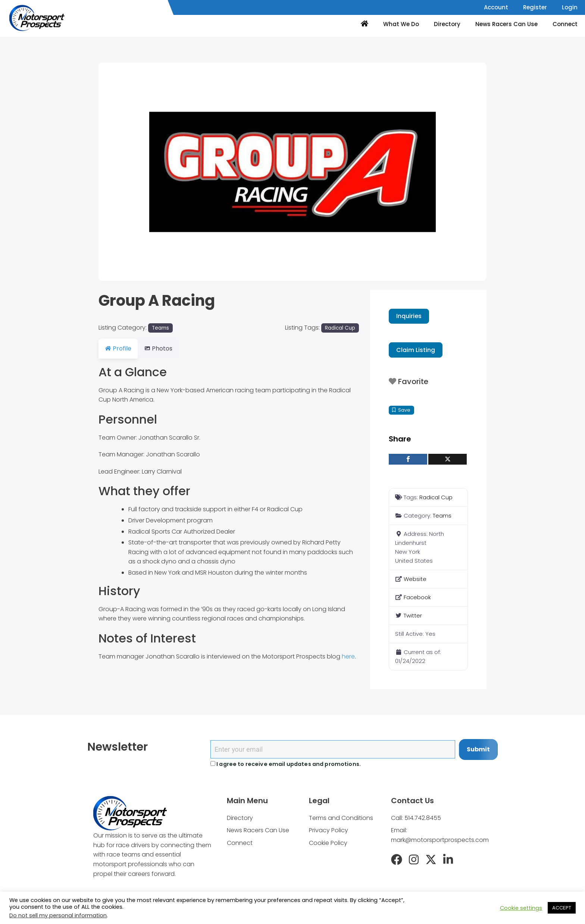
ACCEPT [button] (562, 908)
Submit (478, 749)
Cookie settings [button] (521, 908)
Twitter (413, 615)
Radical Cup (340, 328)
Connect (565, 24)
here (348, 656)
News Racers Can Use (506, 24)
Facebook (417, 597)
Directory (447, 24)
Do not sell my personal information (58, 915)
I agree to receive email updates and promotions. (286, 764)
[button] (128, 172)
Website (415, 579)
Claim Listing (416, 350)
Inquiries (409, 316)
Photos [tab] (163, 348)
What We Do (401, 24)
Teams (160, 328)
